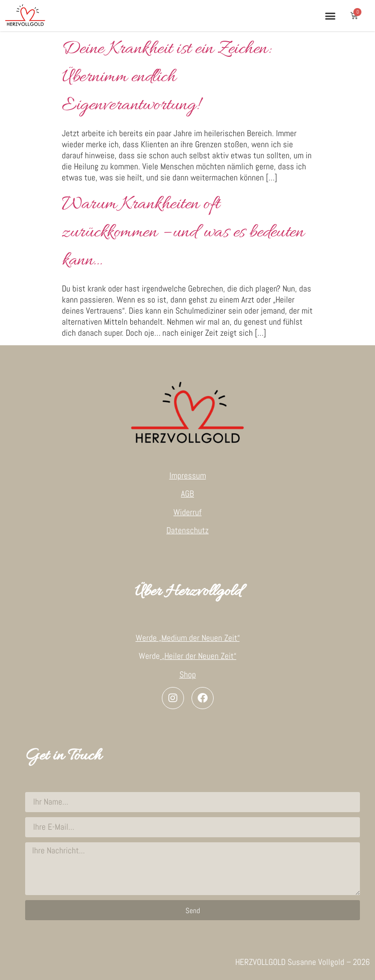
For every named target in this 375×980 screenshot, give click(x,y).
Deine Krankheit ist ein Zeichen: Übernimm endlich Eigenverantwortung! (166, 77)
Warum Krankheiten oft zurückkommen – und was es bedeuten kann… (183, 233)
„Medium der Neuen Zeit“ (199, 638)
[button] (330, 15)
